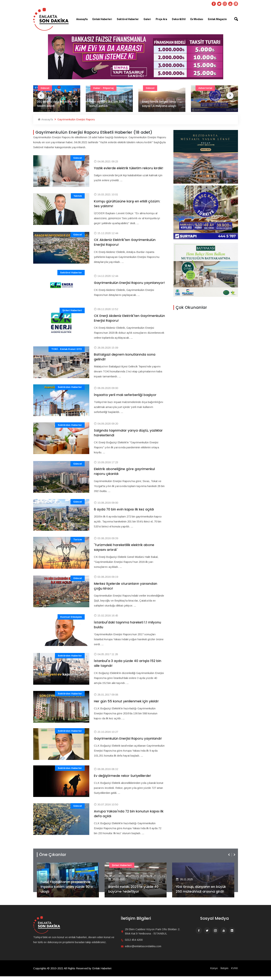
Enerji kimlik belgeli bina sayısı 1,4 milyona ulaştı (159, 104)
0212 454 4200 (134, 943)
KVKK (234, 972)
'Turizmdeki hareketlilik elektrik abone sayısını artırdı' (125, 550)
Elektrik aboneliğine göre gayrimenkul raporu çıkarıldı (125, 473)
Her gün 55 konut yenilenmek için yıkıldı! (127, 705)
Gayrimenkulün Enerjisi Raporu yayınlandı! (128, 742)
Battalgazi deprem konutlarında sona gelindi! (125, 358)
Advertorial (205, 88)
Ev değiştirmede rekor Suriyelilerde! (123, 779)
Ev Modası (197, 19)
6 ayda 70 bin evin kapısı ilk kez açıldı (124, 511)
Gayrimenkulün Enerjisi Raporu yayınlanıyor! (119, 283)
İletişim (224, 972)
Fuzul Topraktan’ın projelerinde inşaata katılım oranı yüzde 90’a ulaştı (67, 890)
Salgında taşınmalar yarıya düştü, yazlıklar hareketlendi (129, 434)
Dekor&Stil (179, 19)
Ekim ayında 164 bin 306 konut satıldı (107, 104)
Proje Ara (161, 19)
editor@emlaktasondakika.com (144, 950)
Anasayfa (82, 19)
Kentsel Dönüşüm (71, 620)
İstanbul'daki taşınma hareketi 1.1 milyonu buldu (128, 628)
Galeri (147, 19)
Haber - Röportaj (103, 88)
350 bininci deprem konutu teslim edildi (56, 104)
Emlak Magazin (217, 19)
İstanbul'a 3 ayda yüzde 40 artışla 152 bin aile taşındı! (128, 666)
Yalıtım (78, 196)
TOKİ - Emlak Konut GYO (67, 350)
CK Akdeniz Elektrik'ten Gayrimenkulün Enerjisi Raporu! (125, 243)
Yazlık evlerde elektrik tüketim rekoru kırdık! (124, 168)
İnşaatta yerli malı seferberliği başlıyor (126, 396)
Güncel (45, 88)
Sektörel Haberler (128, 19)
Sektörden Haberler (70, 388)
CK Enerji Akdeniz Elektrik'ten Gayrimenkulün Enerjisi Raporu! (119, 319)
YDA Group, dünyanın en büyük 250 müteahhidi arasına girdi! (201, 893)
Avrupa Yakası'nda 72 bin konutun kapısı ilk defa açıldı (127, 817)
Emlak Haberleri (102, 19)
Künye (213, 972)
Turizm (78, 542)
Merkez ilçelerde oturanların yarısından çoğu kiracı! (126, 588)
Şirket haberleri (72, 311)
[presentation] (229, 858)
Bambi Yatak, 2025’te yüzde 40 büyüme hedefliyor (134, 893)
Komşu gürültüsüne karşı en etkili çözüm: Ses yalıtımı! (128, 204)
